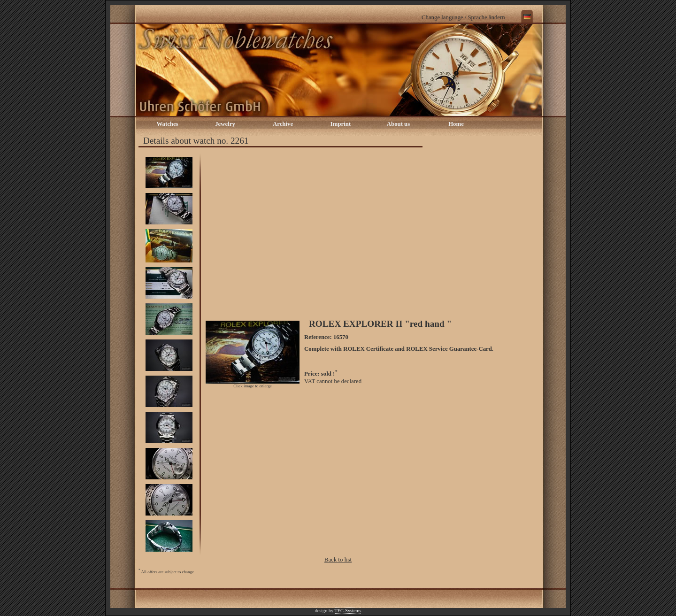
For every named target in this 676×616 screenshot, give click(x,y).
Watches (167, 124)
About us (398, 124)
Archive (283, 124)
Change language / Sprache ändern (463, 17)
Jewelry (225, 124)
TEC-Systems (348, 611)
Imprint (341, 124)
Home (456, 124)
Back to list (338, 560)
